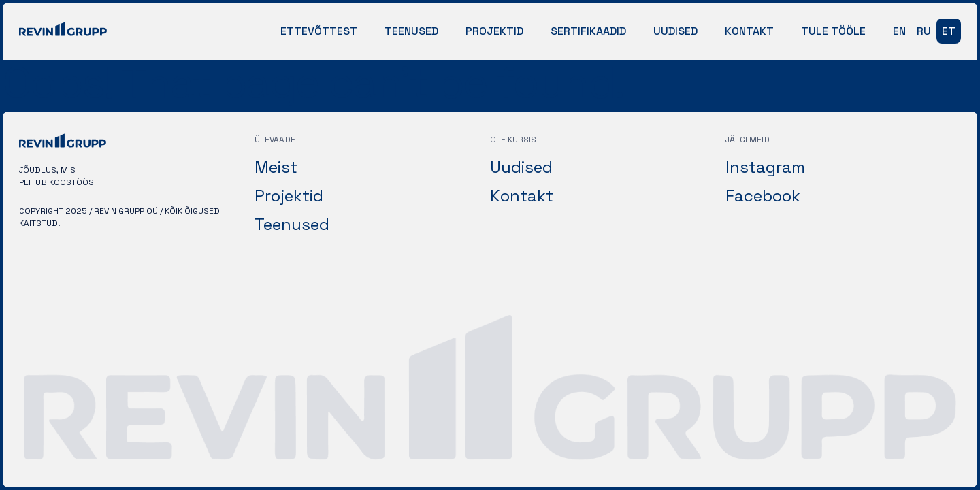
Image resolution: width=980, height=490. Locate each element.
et (949, 31)
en (899, 31)
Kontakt (749, 31)
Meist (276, 167)
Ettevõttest (319, 31)
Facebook (763, 196)
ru (924, 31)
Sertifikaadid (588, 31)
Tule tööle (833, 31)
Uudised (675, 31)
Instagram (765, 167)
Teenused (411, 31)
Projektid (494, 31)
